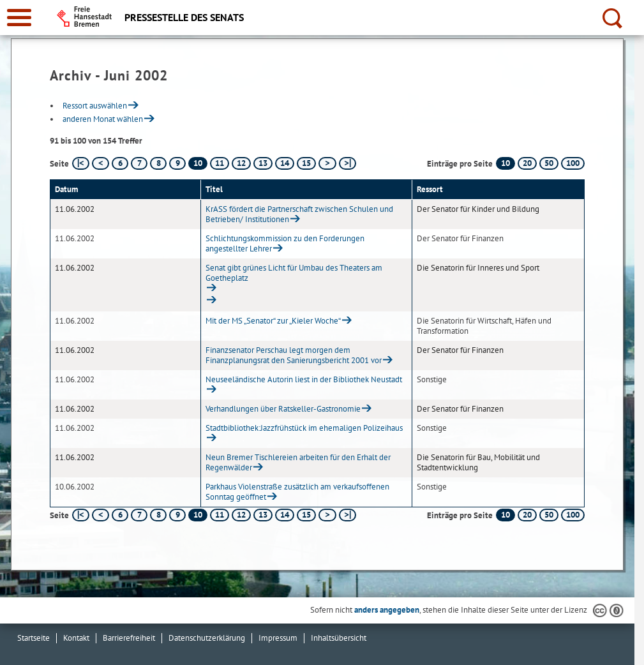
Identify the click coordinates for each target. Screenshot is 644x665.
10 (505, 163)
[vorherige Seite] (101, 163)
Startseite (34, 638)
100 (573, 163)
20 (527, 163)
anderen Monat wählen (103, 119)
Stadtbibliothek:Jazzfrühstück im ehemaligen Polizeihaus (304, 428)
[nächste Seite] (327, 163)
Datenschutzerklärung (207, 638)
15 (306, 163)
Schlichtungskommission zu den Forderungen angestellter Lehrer (285, 243)
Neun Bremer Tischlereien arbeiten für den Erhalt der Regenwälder (298, 462)
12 (241, 163)
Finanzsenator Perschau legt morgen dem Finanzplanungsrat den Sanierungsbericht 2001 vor (294, 355)
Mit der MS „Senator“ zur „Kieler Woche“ (273, 321)
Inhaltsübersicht (339, 638)
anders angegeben (387, 610)
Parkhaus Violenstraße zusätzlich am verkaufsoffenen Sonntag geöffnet (297, 492)
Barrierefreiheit (129, 638)
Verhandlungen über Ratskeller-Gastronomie (283, 409)
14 (285, 163)
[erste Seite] (81, 163)
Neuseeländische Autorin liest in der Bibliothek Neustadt (304, 379)
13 (263, 163)
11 (220, 163)
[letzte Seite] (348, 163)
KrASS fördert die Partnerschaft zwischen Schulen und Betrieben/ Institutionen (299, 214)
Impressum (278, 638)
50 (549, 163)
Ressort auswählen (95, 106)
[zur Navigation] (19, 18)
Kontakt (76, 638)
